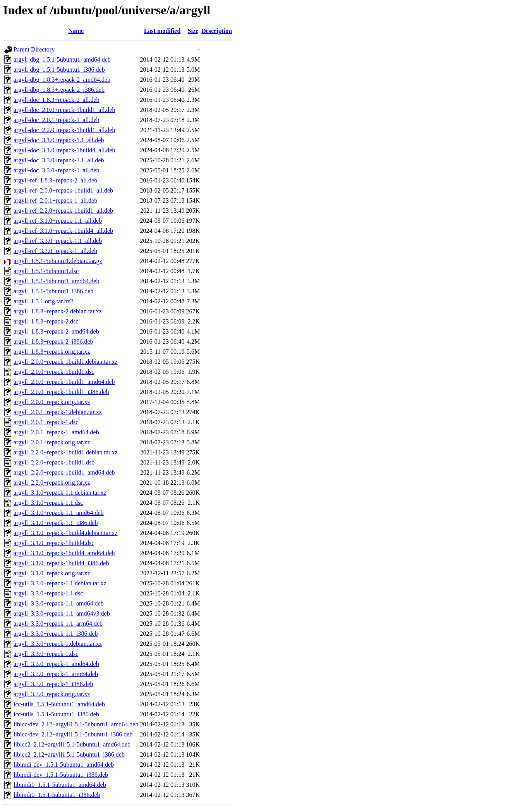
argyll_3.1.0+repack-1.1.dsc (48, 503)
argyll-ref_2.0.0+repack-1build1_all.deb (63, 190)
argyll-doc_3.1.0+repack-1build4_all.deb (64, 150)
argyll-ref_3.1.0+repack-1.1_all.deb (58, 221)
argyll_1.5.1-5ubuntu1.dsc (46, 271)
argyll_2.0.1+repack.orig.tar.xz (52, 442)
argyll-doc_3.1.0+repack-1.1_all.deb (59, 140)
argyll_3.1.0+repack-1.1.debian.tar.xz (60, 493)
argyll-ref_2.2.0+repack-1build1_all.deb (63, 211)
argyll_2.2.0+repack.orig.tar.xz (52, 483)
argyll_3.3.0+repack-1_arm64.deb (56, 674)
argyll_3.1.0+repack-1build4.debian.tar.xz (66, 533)
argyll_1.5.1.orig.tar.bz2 (43, 301)
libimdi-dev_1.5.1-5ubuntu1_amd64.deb (64, 765)
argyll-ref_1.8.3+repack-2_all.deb (55, 180)
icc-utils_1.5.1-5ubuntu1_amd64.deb (59, 704)
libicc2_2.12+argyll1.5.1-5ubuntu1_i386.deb (69, 754)
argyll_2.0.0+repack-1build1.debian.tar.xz (66, 362)
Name (76, 31)
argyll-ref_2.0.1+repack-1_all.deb (55, 200)
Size (193, 31)
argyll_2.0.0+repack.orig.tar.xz (52, 402)
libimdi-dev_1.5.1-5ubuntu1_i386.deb (61, 775)
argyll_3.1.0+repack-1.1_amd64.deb (59, 513)
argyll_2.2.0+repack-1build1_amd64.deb (64, 472)
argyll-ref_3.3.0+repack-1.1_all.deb (58, 241)
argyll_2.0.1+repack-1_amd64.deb (56, 432)
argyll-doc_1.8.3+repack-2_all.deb (57, 100)
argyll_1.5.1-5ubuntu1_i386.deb (53, 291)
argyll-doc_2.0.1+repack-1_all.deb (57, 120)
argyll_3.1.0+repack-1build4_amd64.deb (64, 553)
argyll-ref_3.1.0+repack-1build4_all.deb (63, 231)
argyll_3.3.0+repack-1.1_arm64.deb (58, 624)
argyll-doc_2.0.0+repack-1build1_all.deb (64, 110)
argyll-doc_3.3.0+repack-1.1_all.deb (59, 160)
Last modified (162, 31)
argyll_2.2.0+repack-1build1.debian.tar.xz (66, 452)
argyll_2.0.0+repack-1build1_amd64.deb (64, 382)
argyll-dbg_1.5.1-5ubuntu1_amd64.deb (62, 59)
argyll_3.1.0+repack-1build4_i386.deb (61, 563)
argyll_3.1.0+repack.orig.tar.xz (52, 573)
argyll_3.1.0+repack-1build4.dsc (54, 543)
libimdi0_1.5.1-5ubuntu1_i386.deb (57, 795)
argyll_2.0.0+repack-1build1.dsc (54, 372)
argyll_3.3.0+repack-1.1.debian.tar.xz (60, 583)
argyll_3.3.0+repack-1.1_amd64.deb (59, 603)
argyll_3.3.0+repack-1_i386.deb (53, 684)
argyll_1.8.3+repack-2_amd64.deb (56, 331)
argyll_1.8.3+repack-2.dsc (46, 321)
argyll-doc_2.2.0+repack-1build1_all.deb (64, 130)
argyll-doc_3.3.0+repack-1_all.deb (57, 170)
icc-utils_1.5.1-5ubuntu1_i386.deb (56, 714)
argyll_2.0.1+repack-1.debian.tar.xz (58, 412)
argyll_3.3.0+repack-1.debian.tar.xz (58, 644)
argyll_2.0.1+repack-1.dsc (46, 422)
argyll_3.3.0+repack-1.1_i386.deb (56, 634)
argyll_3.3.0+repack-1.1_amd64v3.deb (62, 613)
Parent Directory (34, 49)
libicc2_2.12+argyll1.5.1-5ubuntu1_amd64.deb (72, 744)
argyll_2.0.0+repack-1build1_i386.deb (61, 392)
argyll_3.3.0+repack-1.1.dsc (48, 593)
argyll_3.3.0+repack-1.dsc (46, 654)
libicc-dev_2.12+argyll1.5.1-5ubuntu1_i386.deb (73, 734)
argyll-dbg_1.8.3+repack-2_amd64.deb (62, 80)
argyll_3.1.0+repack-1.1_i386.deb (56, 523)
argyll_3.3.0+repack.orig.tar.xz (52, 694)
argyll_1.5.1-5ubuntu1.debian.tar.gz (58, 261)
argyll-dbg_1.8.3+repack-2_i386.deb (59, 90)
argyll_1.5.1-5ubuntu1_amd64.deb (56, 281)
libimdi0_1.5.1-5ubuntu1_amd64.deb (60, 785)
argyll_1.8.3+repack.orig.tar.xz (52, 352)
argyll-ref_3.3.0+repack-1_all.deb (55, 251)
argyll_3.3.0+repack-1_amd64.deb (56, 664)
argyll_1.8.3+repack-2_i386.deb (53, 341)
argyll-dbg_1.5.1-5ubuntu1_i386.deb (59, 70)
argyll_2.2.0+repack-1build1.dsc (54, 462)
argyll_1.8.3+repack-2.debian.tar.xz (58, 311)
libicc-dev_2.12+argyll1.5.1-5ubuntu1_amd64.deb (76, 724)
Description (217, 31)
